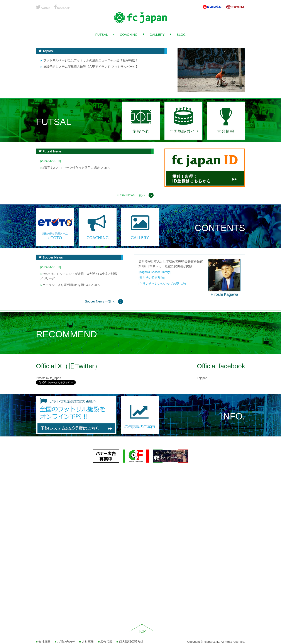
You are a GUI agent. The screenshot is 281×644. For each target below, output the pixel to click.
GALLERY (157, 35)
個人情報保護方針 (130, 642)
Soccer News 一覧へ (104, 301)
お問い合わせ (65, 642)
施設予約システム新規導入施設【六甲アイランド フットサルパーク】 (90, 67)
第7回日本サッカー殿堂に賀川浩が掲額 (165, 266)
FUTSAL (102, 35)
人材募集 (87, 642)
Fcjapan (202, 378)
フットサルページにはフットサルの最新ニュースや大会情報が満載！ (89, 60)
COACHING (129, 35)
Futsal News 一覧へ (135, 195)
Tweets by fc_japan (49, 378)
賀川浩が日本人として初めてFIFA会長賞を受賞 (171, 261)
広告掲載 (105, 642)
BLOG (181, 35)
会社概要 (43, 642)
